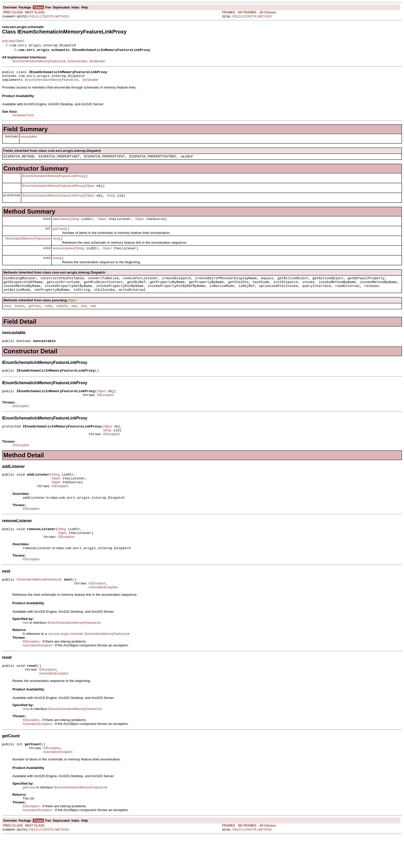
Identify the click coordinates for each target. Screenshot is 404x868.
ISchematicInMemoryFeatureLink (28, 246)
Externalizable (77, 61)
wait (74, 319)
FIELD (34, 16)
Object (90, 190)
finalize (20, 319)
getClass (35, 319)
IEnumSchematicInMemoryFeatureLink (39, 61)
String (111, 201)
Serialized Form (23, 118)
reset (56, 267)
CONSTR (47, 16)
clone (7, 319)
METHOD (62, 16)
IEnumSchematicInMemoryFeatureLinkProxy (53, 180)
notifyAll (62, 319)
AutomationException (103, 615)
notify (49, 319)
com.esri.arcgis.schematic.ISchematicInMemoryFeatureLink (89, 661)
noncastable (29, 139)
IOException (105, 411)
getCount (59, 236)
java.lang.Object (13, 41)
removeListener (63, 257)
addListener (61, 225)
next (56, 246)
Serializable (97, 61)
